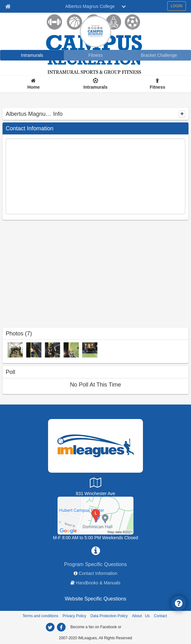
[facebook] (61, 627)
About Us (141, 616)
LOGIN (177, 6)
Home (34, 87)
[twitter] (50, 627)
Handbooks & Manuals (98, 583)
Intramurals (95, 87)
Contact (160, 616)
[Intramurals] (32, 55)
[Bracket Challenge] (159, 55)
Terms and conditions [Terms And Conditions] (40, 616)
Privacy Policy (74, 616)
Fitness (157, 87)
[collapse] (182, 114)
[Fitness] (96, 55)
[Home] (34, 84)
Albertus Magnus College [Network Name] (90, 6)
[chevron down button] (124, 6)
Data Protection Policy (109, 616)
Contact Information (98, 573)
